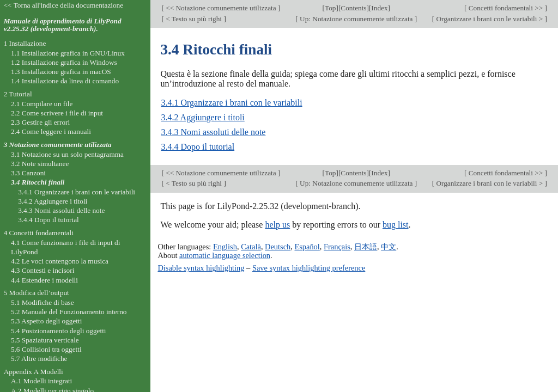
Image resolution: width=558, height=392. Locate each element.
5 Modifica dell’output (37, 293)
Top (330, 8)
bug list (396, 225)
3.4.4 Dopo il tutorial (198, 147)
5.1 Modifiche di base (43, 302)
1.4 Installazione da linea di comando (65, 81)
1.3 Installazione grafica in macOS (61, 72)
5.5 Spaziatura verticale (45, 340)
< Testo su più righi (194, 19)
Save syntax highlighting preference (309, 268)
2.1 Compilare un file (42, 104)
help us (277, 225)
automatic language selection (225, 255)
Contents (353, 8)
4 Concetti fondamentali (39, 233)
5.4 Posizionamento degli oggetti (59, 331)
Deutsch (278, 247)
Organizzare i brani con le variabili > (489, 19)
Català (251, 247)
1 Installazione (25, 43)
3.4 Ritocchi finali (38, 182)
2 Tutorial (18, 94)
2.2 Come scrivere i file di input (57, 113)
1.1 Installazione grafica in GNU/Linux (68, 53)
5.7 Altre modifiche (39, 359)
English (225, 247)
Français (337, 247)
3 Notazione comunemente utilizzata (58, 145)
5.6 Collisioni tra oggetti (46, 349)
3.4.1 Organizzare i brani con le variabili (231, 103)
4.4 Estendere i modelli (44, 280)
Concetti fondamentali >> (505, 8)
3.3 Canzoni (28, 173)
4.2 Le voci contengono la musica (60, 261)
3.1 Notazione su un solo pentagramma (67, 154)
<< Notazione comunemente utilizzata (221, 8)
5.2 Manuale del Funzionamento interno (69, 312)
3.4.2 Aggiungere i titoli (202, 117)
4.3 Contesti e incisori (43, 270)
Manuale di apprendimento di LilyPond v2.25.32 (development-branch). (63, 25)
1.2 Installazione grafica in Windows (64, 62)
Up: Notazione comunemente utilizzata (356, 19)
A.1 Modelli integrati (41, 381)
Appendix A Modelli (34, 372)
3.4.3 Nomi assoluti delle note (213, 132)
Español (307, 247)
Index (379, 8)
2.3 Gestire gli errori (40, 122)
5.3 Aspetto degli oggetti (46, 321)
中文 (389, 247)
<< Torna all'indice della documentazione (64, 5)
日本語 (366, 247)
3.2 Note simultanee (40, 164)
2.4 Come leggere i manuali (51, 131)
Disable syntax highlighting (201, 268)
